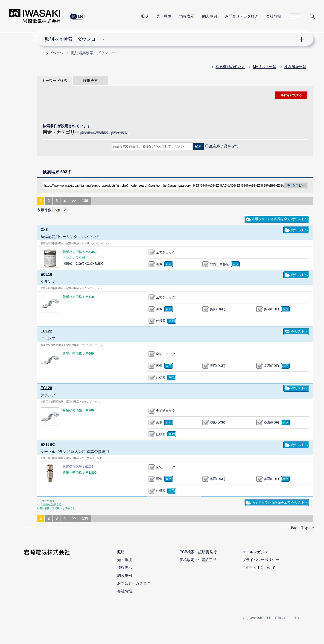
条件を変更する (291, 95)
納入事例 (210, 16)
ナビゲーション (172, 39)
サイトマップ (295, 16)
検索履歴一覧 (295, 67)
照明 (145, 16)
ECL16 (46, 275)
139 (85, 201)
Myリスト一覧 (264, 67)
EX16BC (48, 445)
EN (81, 16)
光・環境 (164, 16)
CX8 (44, 230)
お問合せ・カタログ (242, 16)
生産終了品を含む (224, 146)
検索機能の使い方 (230, 67)
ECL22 (46, 331)
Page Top (300, 528)
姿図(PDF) (271, 309)
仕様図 (161, 321)
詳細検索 (90, 81)
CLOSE (175, 158)
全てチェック (166, 252)
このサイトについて (259, 568)
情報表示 (187, 16)
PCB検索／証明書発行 (198, 552)
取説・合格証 (219, 264)
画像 (159, 264)
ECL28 (46, 388)
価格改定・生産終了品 (198, 560)
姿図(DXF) (217, 309)
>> (74, 201)
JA (74, 16)
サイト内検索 (312, 16)
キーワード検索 (55, 81)
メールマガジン (255, 552)
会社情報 (274, 16)
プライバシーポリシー (261, 560)
